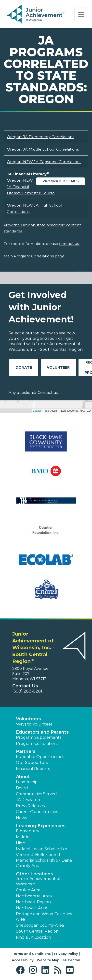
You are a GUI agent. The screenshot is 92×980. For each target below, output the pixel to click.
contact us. (69, 244)
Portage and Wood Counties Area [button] (44, 917)
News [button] (21, 818)
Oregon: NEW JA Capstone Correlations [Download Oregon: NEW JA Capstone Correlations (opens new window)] (44, 162)
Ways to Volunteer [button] (34, 724)
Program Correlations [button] (37, 743)
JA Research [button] (28, 800)
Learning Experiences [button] (41, 826)
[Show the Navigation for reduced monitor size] (81, 14)
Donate (24, 367)
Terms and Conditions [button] (31, 954)
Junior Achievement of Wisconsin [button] (38, 881)
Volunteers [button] (28, 719)
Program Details (61, 181)
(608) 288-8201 (27, 691)
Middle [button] (23, 837)
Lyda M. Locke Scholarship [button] (42, 849)
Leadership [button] (27, 782)
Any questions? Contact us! (33, 392)
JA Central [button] (71, 960)
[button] (21, 970)
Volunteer (58, 367)
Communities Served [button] (36, 794)
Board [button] (22, 788)
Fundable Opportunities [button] (40, 757)
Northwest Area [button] (32, 908)
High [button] (21, 843)
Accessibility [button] (23, 960)
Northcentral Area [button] (34, 896)
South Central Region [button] (37, 931)
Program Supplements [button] (39, 737)
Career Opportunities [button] (37, 812)
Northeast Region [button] (33, 902)
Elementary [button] (28, 831)
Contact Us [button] (25, 686)
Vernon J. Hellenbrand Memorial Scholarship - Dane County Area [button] (44, 860)
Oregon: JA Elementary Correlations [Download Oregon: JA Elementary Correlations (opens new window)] (40, 137)
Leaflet (37, 411)
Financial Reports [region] (33, 769)
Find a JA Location (33, 937)
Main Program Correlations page (34, 256)
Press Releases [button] (30, 806)
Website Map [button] (48, 960)
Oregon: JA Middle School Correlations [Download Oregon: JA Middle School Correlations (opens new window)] (43, 149)
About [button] (23, 777)
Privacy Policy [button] (66, 954)
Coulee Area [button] (28, 890)
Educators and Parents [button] (42, 732)
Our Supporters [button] (32, 763)
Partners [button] (26, 751)
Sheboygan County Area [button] (40, 925)
